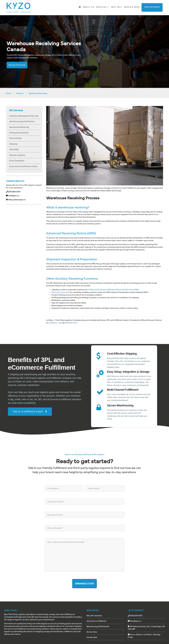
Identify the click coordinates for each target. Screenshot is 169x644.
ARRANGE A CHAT (84, 584)
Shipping (13, 144)
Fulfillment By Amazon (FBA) (100, 290)
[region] (84, 384)
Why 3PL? (117, 7)
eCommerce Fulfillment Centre (23, 166)
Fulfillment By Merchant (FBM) (126, 290)
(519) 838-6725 (13, 192)
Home (9, 93)
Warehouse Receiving (19, 127)
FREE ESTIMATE (152, 7)
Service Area (132, 7)
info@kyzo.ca (13, 196)
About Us (88, 7)
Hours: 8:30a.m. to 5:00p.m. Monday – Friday (145, 636)
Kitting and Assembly (19, 133)
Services (102, 7)
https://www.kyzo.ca (16, 200)
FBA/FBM (14, 150)
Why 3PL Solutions (94, 616)
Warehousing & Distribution (22, 122)
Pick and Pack (15, 138)
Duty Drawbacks (17, 161)
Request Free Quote (17, 65)
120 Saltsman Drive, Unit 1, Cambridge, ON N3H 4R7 (146, 628)
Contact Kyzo (92, 637)
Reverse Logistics (17, 155)
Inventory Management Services (24, 116)
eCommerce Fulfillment (96, 621)
